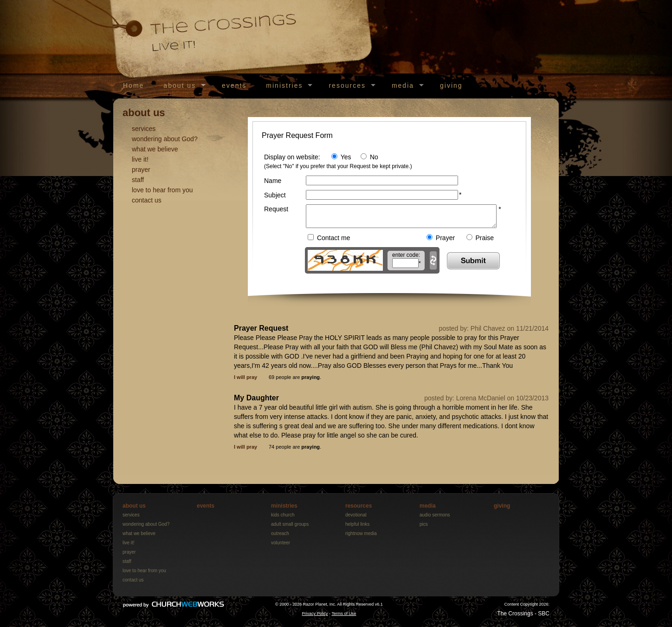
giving (451, 85)
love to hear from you (162, 190)
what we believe (155, 149)
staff (138, 180)
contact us (147, 200)
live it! (140, 159)
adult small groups (290, 528)
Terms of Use (344, 618)
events (234, 85)
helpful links (357, 528)
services (144, 129)
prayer (141, 170)
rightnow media (361, 538)
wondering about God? (165, 139)
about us (180, 85)
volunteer (281, 547)
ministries (284, 85)
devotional (356, 519)
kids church (283, 519)
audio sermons (435, 519)
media (403, 85)
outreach (280, 538)
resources (347, 85)
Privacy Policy (315, 618)
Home (133, 85)
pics (424, 528)
